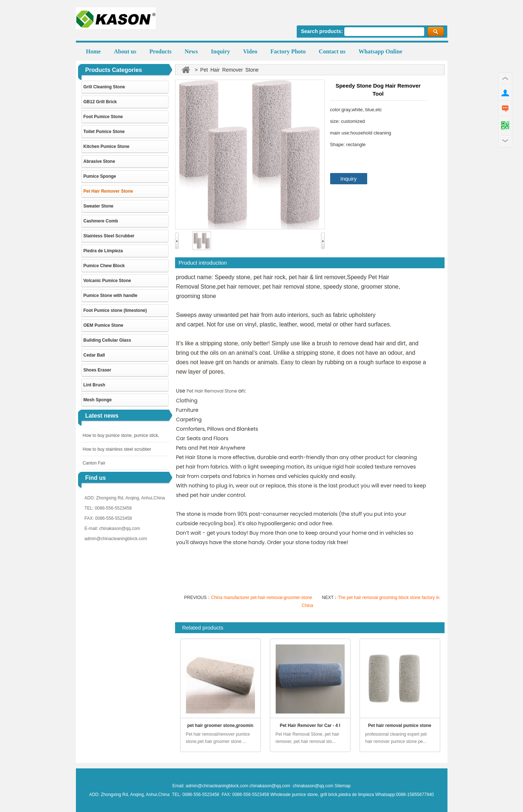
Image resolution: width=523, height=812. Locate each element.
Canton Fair (94, 463)
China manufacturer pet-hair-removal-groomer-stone (262, 598)
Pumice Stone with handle (111, 296)
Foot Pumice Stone (103, 117)
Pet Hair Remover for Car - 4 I (310, 725)
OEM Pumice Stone (104, 325)
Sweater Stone (99, 206)
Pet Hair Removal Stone (212, 391)
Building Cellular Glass (107, 340)
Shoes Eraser (98, 370)
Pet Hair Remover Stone (108, 191)
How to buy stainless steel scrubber (117, 449)
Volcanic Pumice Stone (107, 281)
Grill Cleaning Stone (104, 87)
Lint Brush (94, 385)
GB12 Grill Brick (100, 102)
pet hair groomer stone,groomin (220, 725)
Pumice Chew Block (104, 266)
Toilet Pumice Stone (104, 132)
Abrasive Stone (99, 161)
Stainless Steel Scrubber (109, 236)
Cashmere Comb (101, 221)
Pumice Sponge (100, 176)
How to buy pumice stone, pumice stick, (121, 435)
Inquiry (348, 179)
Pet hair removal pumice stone (400, 725)
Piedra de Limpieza (103, 251)
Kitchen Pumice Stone (107, 146)
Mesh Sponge (98, 400)
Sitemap (342, 786)
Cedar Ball (94, 355)
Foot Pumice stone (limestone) (115, 310)
